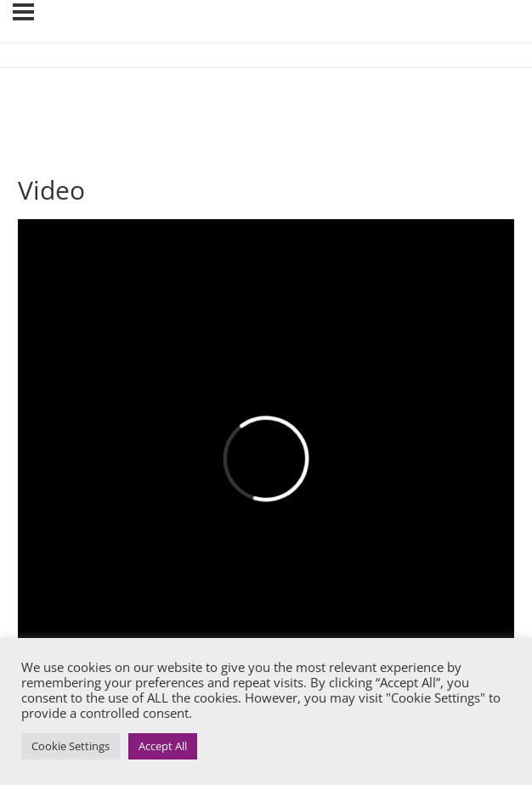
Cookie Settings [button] (71, 746)
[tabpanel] (266, 462)
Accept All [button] (163, 746)
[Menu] (23, 12)
